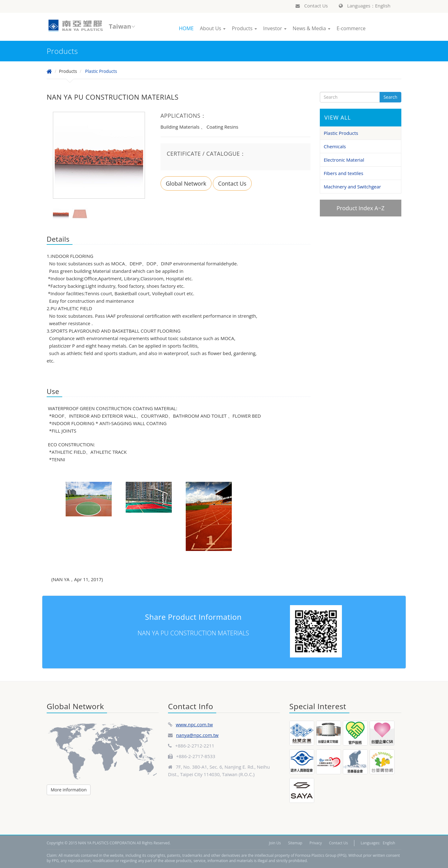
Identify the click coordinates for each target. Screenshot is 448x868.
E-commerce (351, 28)
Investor (275, 28)
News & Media (312, 28)
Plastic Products (101, 71)
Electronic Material (344, 160)
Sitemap (295, 843)
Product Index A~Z (361, 208)
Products (244, 28)
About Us (213, 28)
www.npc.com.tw (194, 724)
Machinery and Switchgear (352, 187)
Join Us (275, 843)
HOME (186, 28)
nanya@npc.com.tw (197, 735)
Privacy (316, 843)
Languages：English (365, 6)
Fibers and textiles (344, 173)
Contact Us (312, 6)
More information (69, 790)
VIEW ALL (338, 117)
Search (390, 97)
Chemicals (335, 146)
